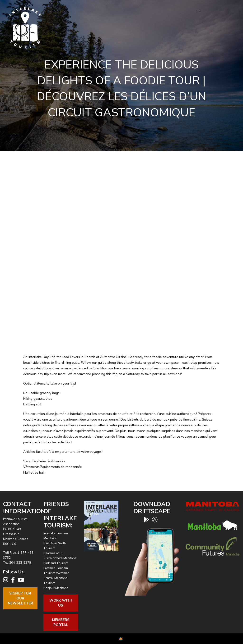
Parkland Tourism (56, 563)
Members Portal (61, 622)
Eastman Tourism (56, 568)
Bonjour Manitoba (56, 588)
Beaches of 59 (53, 553)
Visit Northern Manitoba (60, 558)
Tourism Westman (56, 573)
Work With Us (61, 603)
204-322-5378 (20, 563)
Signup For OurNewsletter (20, 598)
